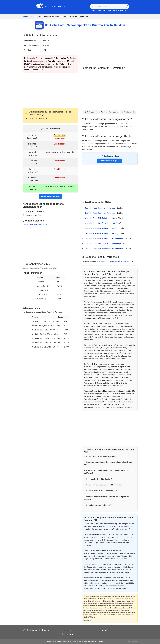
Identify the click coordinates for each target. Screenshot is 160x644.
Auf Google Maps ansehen (108, 112)
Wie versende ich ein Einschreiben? (99, 479)
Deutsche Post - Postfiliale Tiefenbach (100, 208)
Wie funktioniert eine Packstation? (98, 505)
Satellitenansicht (128, 112)
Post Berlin (107, 10)
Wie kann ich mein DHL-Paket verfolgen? (101, 456)
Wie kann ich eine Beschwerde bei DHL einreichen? (104, 485)
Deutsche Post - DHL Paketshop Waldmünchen (104, 238)
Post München (121, 10)
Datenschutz (67, 634)
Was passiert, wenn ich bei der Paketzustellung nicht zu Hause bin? (108, 463)
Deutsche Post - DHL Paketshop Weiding (101, 228)
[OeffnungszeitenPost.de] (50, 6)
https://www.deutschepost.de (35, 224)
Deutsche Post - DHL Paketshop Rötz (100, 218)
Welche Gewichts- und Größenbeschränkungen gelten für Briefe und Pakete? (108, 472)
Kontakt (105, 630)
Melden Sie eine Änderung (50, 196)
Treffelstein (37, 17)
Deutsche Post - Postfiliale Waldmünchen (102, 244)
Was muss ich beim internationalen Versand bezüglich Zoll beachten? (106, 498)
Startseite (27, 17)
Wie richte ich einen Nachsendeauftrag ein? (102, 491)
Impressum (87, 620)
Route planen (90, 112)
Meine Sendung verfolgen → (110, 161)
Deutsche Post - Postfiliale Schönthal (100, 223)
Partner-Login (133, 641)
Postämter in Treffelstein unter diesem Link (115, 261)
